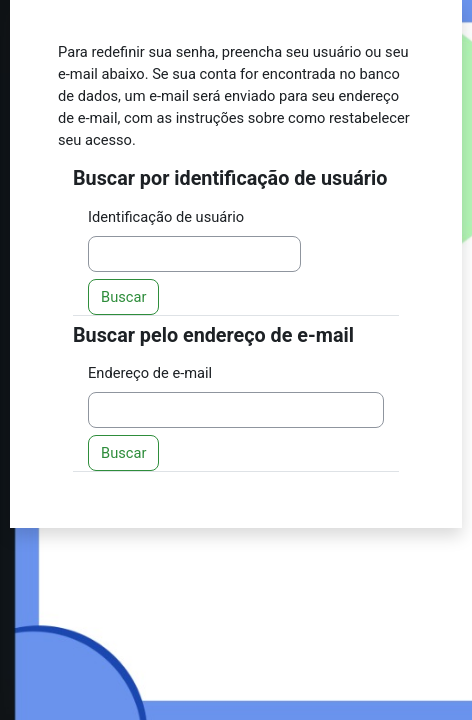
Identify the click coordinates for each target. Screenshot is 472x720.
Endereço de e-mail (150, 373)
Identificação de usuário (166, 217)
